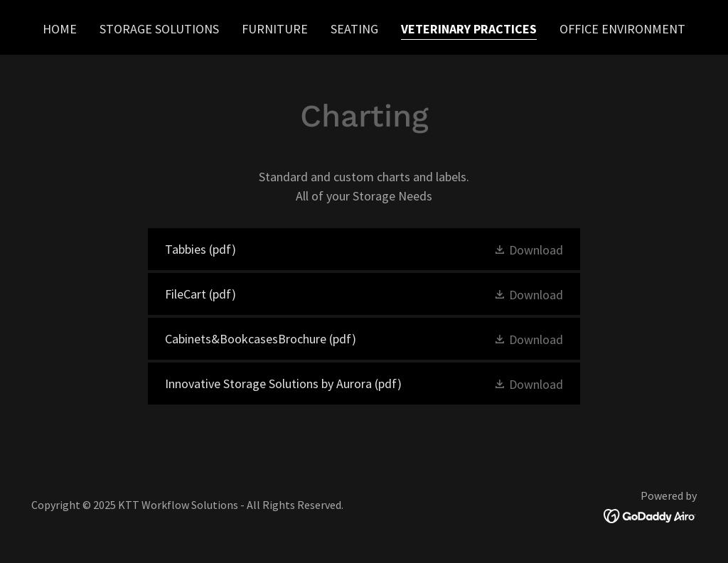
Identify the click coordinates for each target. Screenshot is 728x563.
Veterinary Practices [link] (469, 29)
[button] (529, 249)
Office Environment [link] (622, 29)
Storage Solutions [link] (159, 29)
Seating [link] (354, 29)
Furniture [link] (275, 29)
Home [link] (60, 29)
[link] (364, 249)
